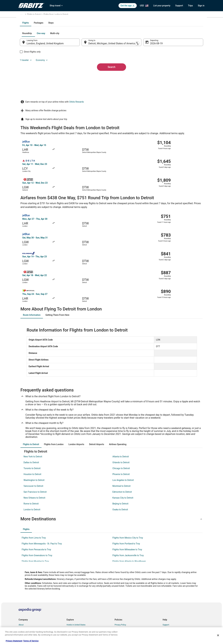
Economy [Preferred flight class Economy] (187, 67)
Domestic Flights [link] (74, 592)
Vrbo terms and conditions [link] (126, 592)
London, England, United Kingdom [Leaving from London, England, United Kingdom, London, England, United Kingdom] (51, 77)
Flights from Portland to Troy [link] (126, 496)
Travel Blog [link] (71, 622)
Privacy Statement (14, 641)
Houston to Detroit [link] (32, 427)
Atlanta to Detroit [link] (121, 409)
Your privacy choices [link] (123, 602)
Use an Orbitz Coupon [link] (172, 597)
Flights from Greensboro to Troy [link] (37, 508)
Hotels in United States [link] (76, 578)
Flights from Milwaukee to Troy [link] (127, 502)
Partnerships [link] (24, 592)
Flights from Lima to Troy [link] (34, 490)
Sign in (201, 6)
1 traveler (171, 67)
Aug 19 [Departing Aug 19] (152, 77)
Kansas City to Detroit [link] (123, 451)
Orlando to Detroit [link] (121, 415)
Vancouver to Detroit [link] (33, 439)
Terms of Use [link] (120, 587)
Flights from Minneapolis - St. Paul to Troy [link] (42, 496)
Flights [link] (33, 15)
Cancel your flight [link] (170, 587)
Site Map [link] (22, 607)
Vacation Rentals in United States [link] (80, 582)
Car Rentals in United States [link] (78, 587)
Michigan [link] (66, 15)
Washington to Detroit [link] (34, 433)
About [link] (21, 578)
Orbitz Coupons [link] (73, 607)
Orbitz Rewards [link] (25, 612)
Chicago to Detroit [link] (121, 421)
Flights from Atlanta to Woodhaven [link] (129, 514)
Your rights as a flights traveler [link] (175, 602)
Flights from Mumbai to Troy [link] (35, 514)
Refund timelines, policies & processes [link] (178, 592)
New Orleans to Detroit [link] (34, 451)
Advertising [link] (23, 617)
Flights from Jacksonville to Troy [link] (128, 508)
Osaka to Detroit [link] (120, 462)
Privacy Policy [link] (120, 578)
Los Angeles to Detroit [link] (123, 433)
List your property (162, 6)
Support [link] (166, 578)
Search (111, 95)
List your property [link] (26, 587)
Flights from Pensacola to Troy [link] (36, 502)
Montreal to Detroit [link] (121, 439)
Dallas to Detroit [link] (31, 415)
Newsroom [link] (23, 597)
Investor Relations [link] (26, 602)
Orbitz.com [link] (23, 15)
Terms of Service (31, 641)
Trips (190, 6)
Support (179, 6)
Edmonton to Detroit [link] (122, 445)
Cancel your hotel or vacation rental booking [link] (181, 582)
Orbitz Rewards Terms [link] (124, 597)
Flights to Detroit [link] (79, 15)
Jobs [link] (21, 582)
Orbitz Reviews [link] (73, 602)
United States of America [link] (49, 15)
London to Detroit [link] (32, 462)
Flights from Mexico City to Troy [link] (128, 490)
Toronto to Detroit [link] (32, 421)
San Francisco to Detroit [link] (35, 445)
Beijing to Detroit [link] (120, 456)
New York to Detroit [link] (33, 409)
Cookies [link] (118, 582)
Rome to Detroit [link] (31, 456)
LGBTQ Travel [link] (72, 612)
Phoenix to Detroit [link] (121, 427)
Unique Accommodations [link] (77, 617)
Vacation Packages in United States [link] (81, 597)
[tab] (99, 56)
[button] (111, 472)
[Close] (218, 635)
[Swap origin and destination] (83, 75)
